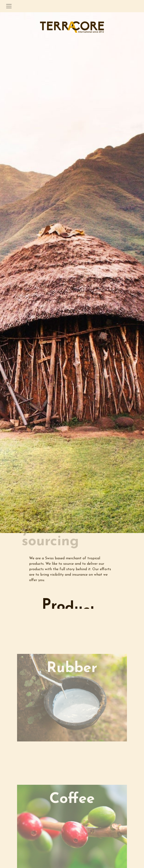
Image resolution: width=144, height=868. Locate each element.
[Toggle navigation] (9, 6)
